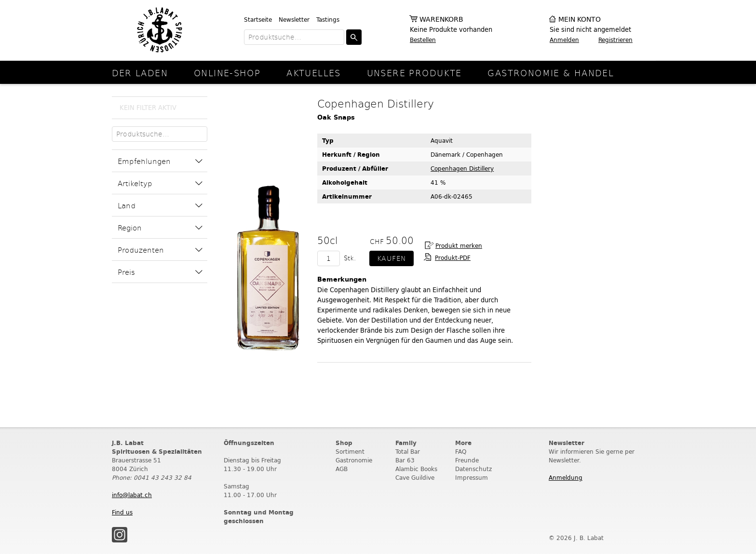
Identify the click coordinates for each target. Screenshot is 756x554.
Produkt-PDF (453, 258)
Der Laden (140, 73)
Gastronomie (354, 460)
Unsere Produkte (414, 73)
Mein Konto (580, 20)
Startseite (258, 20)
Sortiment (350, 452)
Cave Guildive (415, 478)
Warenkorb (441, 20)
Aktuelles (313, 73)
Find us (122, 512)
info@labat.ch (132, 495)
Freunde (467, 460)
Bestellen (423, 40)
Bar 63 (405, 460)
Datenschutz (473, 469)
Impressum (472, 478)
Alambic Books (416, 469)
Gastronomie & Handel (551, 73)
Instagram (120, 535)
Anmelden (564, 40)
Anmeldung (566, 478)
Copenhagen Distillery (462, 169)
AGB (342, 469)
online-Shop (227, 73)
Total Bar (408, 452)
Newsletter (294, 20)
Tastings (328, 20)
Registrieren (615, 40)
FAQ (461, 452)
